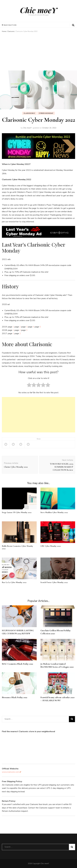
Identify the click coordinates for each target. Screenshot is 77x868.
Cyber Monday (46, 113)
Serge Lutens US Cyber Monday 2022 (17, 512)
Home (4, 31)
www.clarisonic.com (11, 772)
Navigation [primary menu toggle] (9, 25)
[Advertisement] (39, 51)
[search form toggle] (73, 25)
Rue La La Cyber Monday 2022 (14, 582)
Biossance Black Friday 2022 (15, 697)
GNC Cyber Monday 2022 (51, 546)
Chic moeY (39, 10)
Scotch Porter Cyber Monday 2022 (54, 582)
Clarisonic (11, 31)
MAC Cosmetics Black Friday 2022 (17, 664)
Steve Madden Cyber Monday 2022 (54, 512)
